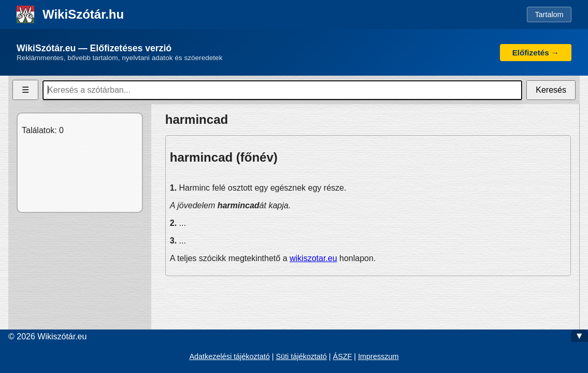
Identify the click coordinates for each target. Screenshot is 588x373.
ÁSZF (343, 356)
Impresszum (378, 356)
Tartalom (549, 15)
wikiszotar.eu (313, 258)
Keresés (551, 90)
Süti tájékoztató (301, 356)
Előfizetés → (536, 53)
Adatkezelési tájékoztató (229, 356)
